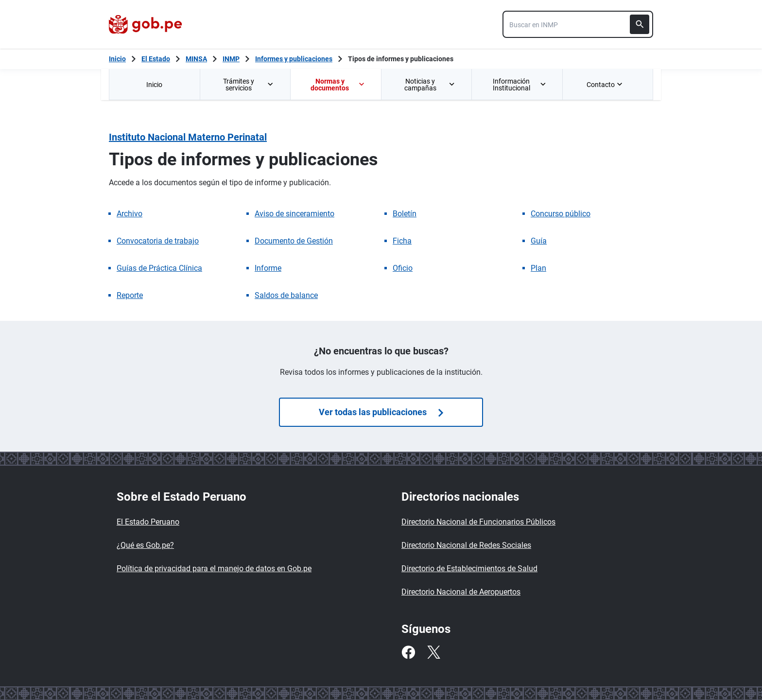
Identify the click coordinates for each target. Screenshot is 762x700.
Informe (268, 268)
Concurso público (561, 214)
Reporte (130, 295)
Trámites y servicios (249, 85)
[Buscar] (640, 24)
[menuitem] (154, 84)
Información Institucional (520, 85)
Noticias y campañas (430, 85)
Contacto (606, 85)
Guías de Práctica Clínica (159, 268)
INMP (231, 59)
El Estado (156, 59)
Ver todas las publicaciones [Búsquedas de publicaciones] (381, 412)
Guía (539, 241)
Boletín (405, 214)
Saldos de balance (286, 295)
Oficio (403, 268)
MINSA (196, 59)
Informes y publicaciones (294, 59)
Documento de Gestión (294, 241)
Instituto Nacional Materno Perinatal (188, 137)
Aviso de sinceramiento (294, 214)
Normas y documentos (338, 85)
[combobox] (578, 24)
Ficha (402, 241)
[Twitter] (433, 652)
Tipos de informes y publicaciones (401, 59)
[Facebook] (408, 652)
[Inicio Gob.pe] (117, 59)
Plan (538, 268)
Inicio (154, 85)
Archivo (130, 214)
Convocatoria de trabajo (158, 241)
